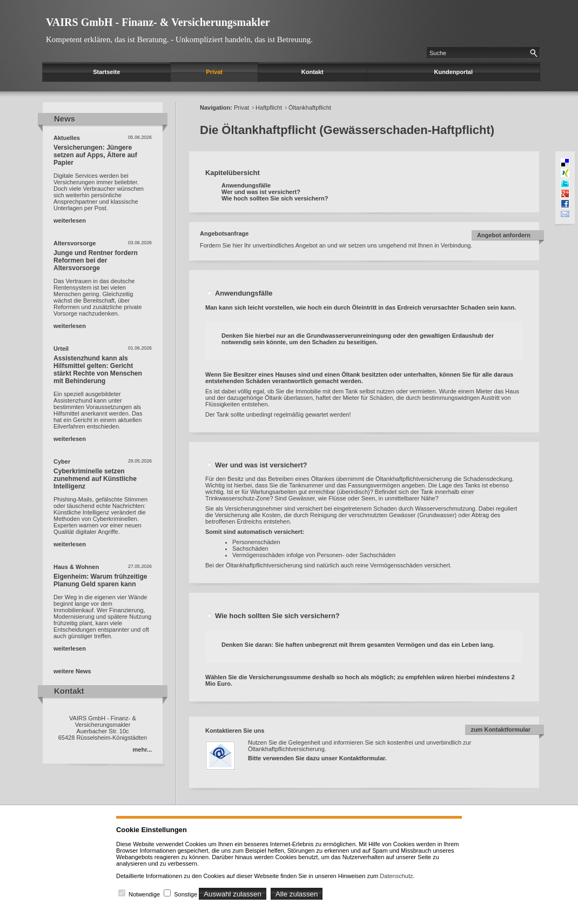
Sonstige (186, 894)
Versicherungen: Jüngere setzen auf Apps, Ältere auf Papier (95, 155)
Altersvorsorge (75, 243)
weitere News (72, 671)
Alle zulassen (297, 894)
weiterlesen (70, 220)
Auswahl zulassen (233, 894)
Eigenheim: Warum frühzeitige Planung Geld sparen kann (100, 580)
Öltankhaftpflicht (310, 108)
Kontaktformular (362, 758)
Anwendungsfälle (246, 185)
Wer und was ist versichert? (261, 192)
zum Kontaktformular (500, 729)
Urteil (61, 349)
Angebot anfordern (504, 235)
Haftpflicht (269, 108)
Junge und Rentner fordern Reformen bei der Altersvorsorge (96, 260)
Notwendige (144, 894)
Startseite (106, 72)
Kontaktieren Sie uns (235, 731)
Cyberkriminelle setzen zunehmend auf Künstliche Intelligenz (95, 479)
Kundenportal (454, 72)
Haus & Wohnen (76, 567)
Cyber (62, 461)
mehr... (142, 749)
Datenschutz (396, 876)
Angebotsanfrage (224, 233)
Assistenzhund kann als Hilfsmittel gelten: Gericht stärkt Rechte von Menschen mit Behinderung (98, 370)
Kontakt (312, 72)
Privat (214, 72)
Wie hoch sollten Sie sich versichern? (275, 198)
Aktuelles (67, 138)
